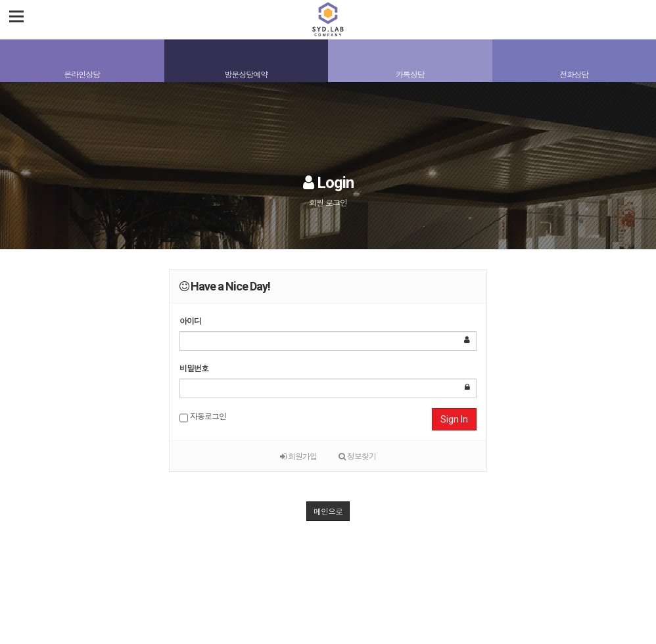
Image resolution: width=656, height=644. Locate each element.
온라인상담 (82, 74)
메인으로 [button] (328, 511)
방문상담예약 (246, 74)
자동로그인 (203, 417)
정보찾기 (357, 456)
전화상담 (574, 74)
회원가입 (298, 456)
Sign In (454, 419)
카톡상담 (410, 74)
